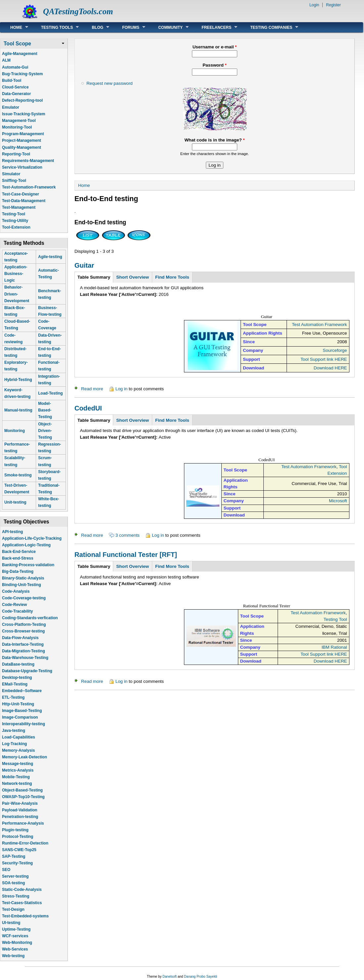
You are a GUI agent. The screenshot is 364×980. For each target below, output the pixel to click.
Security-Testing (17, 863)
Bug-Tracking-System (22, 74)
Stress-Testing (16, 896)
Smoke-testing (18, 475)
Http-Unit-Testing (18, 704)
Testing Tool (335, 619)
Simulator (11, 174)
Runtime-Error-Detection (25, 843)
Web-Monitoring (17, 943)
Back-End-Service (19, 552)
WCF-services (15, 936)
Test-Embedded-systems (25, 916)
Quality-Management (22, 147)
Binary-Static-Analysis (23, 578)
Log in (122, 389)
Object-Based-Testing (22, 790)
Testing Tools (55, 27)
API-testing (12, 532)
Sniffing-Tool (14, 181)
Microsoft (338, 501)
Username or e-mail (215, 47)
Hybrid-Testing (18, 380)
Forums (129, 27)
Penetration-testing (20, 817)
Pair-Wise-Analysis (20, 803)
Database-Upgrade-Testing (27, 671)
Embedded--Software (22, 691)
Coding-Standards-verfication (30, 618)
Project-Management (22, 140)
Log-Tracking (14, 744)
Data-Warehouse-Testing (25, 658)
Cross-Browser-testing (23, 631)
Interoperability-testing (23, 724)
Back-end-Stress (18, 558)
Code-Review (14, 605)
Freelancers (214, 27)
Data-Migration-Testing (23, 651)
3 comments (128, 535)
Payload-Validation (20, 810)
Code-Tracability (17, 611)
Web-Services (15, 949)
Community (168, 27)
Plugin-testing (15, 830)
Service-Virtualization (22, 167)
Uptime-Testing (16, 929)
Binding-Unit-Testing (22, 585)
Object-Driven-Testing (45, 431)
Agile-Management (20, 54)
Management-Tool (19, 121)
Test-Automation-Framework (29, 187)
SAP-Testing (14, 856)
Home (14, 27)
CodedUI (88, 408)
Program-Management (23, 134)
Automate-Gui (15, 67)
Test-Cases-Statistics (22, 903)
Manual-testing (18, 410)
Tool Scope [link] (17, 44)
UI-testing (11, 923)
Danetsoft (170, 977)
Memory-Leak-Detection (24, 757)
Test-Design (13, 909)
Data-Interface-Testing (23, 644)
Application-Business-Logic (16, 274)
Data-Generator (16, 94)
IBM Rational (334, 647)
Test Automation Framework (319, 325)
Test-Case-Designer (21, 194)
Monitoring (15, 431)
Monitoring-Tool (17, 127)
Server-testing (15, 876)
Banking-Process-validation (28, 565)
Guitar (84, 265)
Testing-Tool (14, 214)
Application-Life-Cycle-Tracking (32, 538)
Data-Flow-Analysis (20, 638)
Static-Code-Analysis (22, 890)
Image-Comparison (20, 717)
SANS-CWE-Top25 (19, 850)
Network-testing (17, 784)
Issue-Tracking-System (24, 114)
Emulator (11, 107)
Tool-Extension (16, 227)
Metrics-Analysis (18, 770)
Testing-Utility (15, 221)
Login (314, 5)
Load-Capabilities (19, 737)
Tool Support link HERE (324, 359)
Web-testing (13, 956)
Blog (95, 27)
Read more (92, 389)
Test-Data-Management (24, 201)
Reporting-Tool (16, 154)
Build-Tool (12, 81)
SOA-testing (13, 883)
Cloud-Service (15, 87)
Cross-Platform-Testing (24, 625)
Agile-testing (50, 257)
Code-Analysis (16, 591)
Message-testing (18, 764)
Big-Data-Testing (18, 572)
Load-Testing (50, 393)
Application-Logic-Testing (26, 545)
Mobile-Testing (16, 777)
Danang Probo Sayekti (201, 977)
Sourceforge (335, 350)
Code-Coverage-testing (24, 598)
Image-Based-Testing (22, 711)
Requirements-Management (28, 161)
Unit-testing (15, 502)
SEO (6, 870)
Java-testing (14, 731)
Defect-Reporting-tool (22, 100)
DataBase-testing (18, 664)
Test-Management (19, 207)
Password (214, 65)
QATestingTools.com (78, 11)
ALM (6, 60)
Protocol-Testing (18, 837)
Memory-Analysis (18, 750)
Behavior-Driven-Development (17, 294)
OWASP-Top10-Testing (23, 797)
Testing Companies (269, 27)
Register (333, 5)
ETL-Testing (13, 697)
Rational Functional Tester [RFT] (126, 555)
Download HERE (330, 368)
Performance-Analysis (23, 823)
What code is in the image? (214, 140)
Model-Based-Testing (45, 410)
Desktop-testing (17, 678)
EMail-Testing (15, 684)
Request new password (110, 83)
